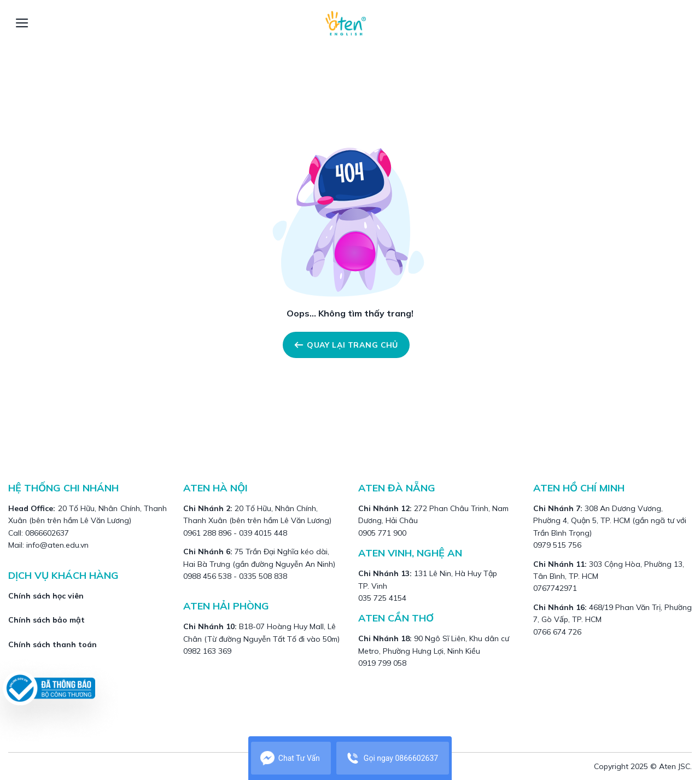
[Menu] (22, 23)
